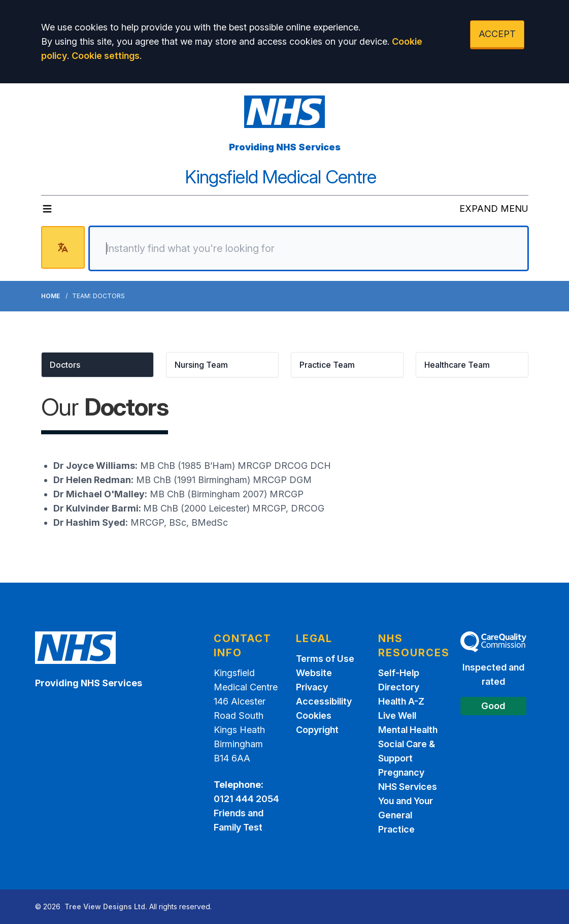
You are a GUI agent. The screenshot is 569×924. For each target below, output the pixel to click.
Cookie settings (106, 56)
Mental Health (408, 730)
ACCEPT (497, 34)
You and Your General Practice (406, 815)
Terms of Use (325, 659)
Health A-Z (401, 701)
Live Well (397, 715)
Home (51, 296)
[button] (97, 365)
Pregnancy (401, 772)
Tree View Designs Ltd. (106, 906)
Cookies (314, 715)
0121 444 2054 (246, 799)
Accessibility (324, 701)
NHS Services (408, 787)
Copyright (317, 730)
